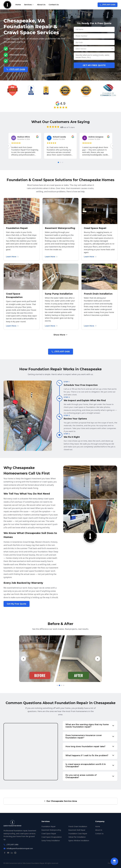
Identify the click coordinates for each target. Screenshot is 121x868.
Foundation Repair (49, 826)
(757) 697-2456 (108, 5)
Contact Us (54, 5)
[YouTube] (8, 853)
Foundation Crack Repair (78, 834)
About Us (41, 5)
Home (18, 5)
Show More (61, 335)
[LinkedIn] (12, 853)
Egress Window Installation (79, 841)
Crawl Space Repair (49, 834)
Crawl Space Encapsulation (52, 837)
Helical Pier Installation (77, 837)
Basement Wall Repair (77, 830)
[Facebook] (5, 853)
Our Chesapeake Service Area (60, 801)
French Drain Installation (78, 826)
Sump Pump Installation (51, 841)
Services (29, 5)
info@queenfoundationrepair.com (20, 848)
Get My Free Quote (94, 65)
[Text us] (114, 861)
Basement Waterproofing (51, 830)
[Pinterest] (15, 853)
